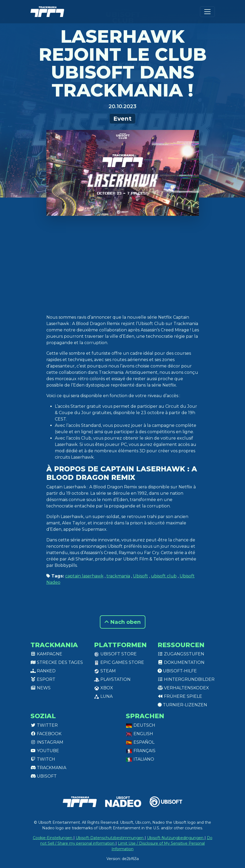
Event (122, 119)
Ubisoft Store (115, 654)
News (41, 688)
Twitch (43, 759)
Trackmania (48, 768)
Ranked (43, 671)
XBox (104, 688)
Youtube (45, 751)
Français (141, 751)
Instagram (47, 742)
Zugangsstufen (181, 654)
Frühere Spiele (180, 696)
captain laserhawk (84, 576)
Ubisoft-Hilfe (177, 671)
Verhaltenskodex (183, 688)
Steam (105, 671)
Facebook (46, 734)
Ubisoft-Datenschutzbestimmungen (110, 838)
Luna (103, 696)
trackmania (118, 576)
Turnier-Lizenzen (182, 705)
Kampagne (46, 654)
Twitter (44, 725)
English (139, 734)
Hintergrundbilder (186, 679)
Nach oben (123, 622)
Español (140, 742)
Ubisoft (141, 576)
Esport (43, 679)
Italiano (140, 759)
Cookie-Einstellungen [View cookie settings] (53, 838)
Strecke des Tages (57, 662)
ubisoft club (164, 576)
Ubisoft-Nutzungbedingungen (176, 838)
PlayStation (112, 679)
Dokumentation (181, 662)
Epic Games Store (119, 662)
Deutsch (141, 725)
